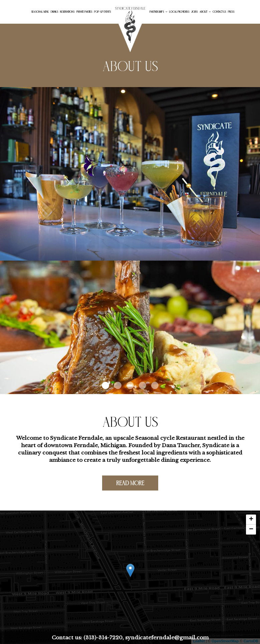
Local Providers (179, 12)
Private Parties (84, 12)
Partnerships (158, 12)
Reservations (67, 12)
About (205, 12)
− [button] (251, 530)
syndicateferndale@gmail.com (166, 637)
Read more (123, 485)
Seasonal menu (40, 12)
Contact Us (219, 12)
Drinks (54, 12)
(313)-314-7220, (104, 637)
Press (231, 12)
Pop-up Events (102, 12)
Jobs (194, 12)
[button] (105, 385)
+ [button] (251, 520)
